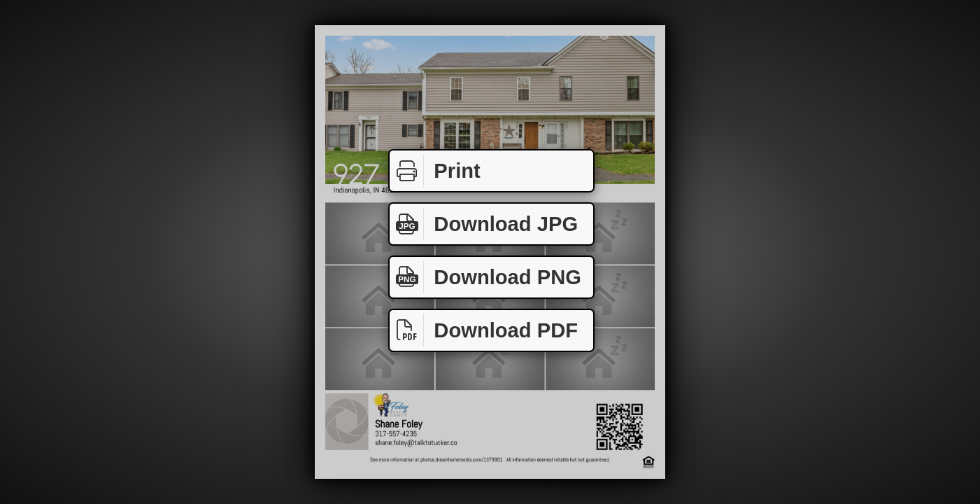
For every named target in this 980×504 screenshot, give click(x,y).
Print (435, 171)
